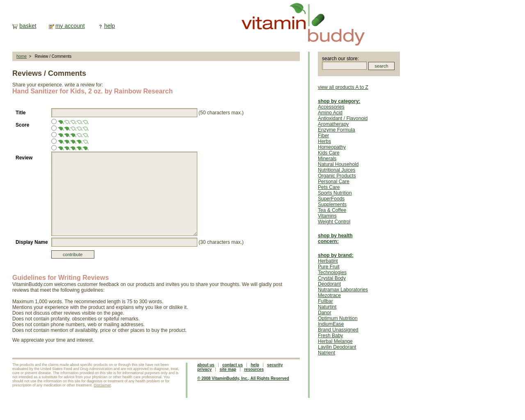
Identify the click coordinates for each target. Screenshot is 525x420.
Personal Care (334, 182)
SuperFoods (331, 199)
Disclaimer (103, 385)
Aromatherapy (333, 124)
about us (206, 365)
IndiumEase (331, 324)
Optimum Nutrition (338, 318)
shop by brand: (336, 255)
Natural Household (338, 164)
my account (70, 26)
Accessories (331, 107)
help (110, 26)
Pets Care (329, 187)
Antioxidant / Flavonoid (343, 118)
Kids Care (329, 153)
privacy (204, 369)
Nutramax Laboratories (343, 290)
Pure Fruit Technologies (332, 270)
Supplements (332, 204)
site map (228, 369)
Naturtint (327, 307)
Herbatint (328, 261)
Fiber (323, 136)
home (22, 56)
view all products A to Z (343, 87)
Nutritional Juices (337, 170)
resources (254, 369)
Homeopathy (332, 147)
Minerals (327, 159)
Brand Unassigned (338, 330)
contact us (233, 365)
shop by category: (339, 101)
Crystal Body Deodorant (332, 281)
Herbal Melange (335, 341)
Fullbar (325, 301)
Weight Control (334, 222)
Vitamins (327, 216)
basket (28, 26)
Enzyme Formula (337, 130)
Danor (325, 313)
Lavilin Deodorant (337, 347)
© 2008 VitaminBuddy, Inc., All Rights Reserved (243, 378)
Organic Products (337, 176)
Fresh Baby (330, 336)
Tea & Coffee (332, 210)
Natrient (326, 353)
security (275, 365)
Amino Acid (330, 113)
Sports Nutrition (335, 193)
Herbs (324, 141)
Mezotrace (329, 295)
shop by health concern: (335, 238)
